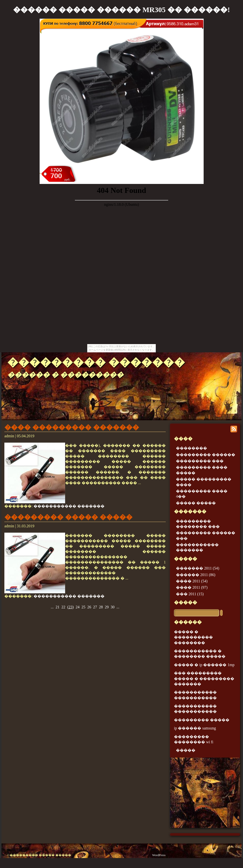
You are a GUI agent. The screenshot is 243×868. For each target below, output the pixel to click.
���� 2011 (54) (192, 581)
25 (83, 607)
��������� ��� (200, 461)
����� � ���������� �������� (193, 637)
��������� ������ (206, 455)
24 (78, 607)
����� (186, 602)
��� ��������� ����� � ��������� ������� (204, 678)
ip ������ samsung (195, 728)
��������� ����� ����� (68, 517)
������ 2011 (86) (196, 575)
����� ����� (196, 503)
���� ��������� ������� (72, 427)
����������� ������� (69, 506)
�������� (191, 448)
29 (107, 607)
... (52, 607)
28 (101, 607)
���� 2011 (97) (192, 587)
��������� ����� (202, 720)
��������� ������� (96, 362)
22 (63, 607)
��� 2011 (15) (190, 594)
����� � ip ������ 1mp (204, 665)
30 (113, 607)
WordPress (159, 855)
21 (58, 607)
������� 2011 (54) (198, 568)
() (71, 607)
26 (89, 607)
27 (95, 607)
